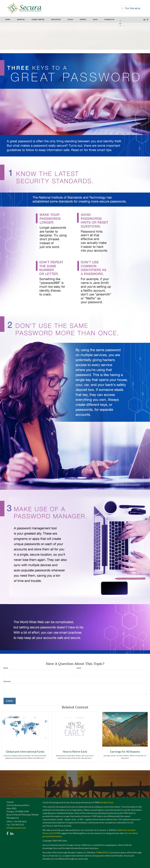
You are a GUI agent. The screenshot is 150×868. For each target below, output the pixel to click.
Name (6, 668)
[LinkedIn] (144, 20)
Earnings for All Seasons (125, 751)
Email (79, 668)
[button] (21, 20)
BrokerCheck (107, 802)
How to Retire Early (75, 751)
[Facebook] (147, 20)
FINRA (99, 852)
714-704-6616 (131, 8)
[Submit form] (10, 701)
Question (7, 681)
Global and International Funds (25, 751)
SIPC (105, 852)
